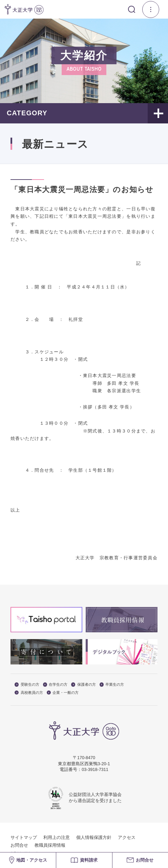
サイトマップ (24, 838)
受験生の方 (27, 685)
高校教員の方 (29, 693)
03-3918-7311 (95, 770)
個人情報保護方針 (94, 838)
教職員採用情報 (50, 845)
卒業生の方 (112, 685)
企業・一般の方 (63, 693)
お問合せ (19, 845)
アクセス (127, 838)
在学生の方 (55, 685)
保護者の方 (83, 685)
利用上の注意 (57, 838)
